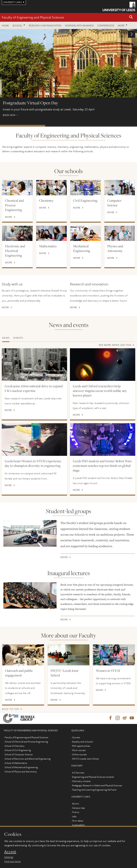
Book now (68, 74)
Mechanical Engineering (82, 248)
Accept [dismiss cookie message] (10, 852)
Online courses (79, 755)
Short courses (79, 750)
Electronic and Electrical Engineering (15, 251)
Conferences (106, 25)
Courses (76, 737)
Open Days (114, 126)
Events (18, 338)
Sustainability (79, 825)
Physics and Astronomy (115, 248)
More (121, 25)
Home (5, 25)
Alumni (76, 804)
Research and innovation (89, 284)
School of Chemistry (15, 746)
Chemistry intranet (81, 781)
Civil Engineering (85, 200)
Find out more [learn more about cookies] (12, 861)
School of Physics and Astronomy (21, 772)
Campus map (78, 808)
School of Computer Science (19, 755)
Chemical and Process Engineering (14, 205)
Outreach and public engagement (19, 673)
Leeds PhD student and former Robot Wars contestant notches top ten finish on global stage (102, 466)
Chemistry (46, 200)
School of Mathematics (16, 763)
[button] (131, 17)
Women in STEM (108, 671)
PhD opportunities (81, 746)
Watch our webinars (68, 126)
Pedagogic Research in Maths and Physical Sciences (97, 786)
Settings (9, 857)
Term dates (78, 821)
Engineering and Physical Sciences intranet (93, 777)
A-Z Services (78, 773)
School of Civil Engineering (18, 750)
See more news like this (115, 345)
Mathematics (48, 246)
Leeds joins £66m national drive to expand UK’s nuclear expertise (34, 388)
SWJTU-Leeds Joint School (64, 673)
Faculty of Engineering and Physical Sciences (33, 17)
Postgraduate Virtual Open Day (23, 126)
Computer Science (114, 203)
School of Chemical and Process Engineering (26, 742)
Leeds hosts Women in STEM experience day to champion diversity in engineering (33, 463)
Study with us (12, 284)
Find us (76, 812)
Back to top (11, 709)
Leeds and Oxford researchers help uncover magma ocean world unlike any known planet (100, 391)
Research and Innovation (45, 25)
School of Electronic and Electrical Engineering (28, 759)
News (6, 338)
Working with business (79, 25)
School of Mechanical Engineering (21, 767)
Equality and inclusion (83, 742)
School (17, 25)
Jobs (74, 817)
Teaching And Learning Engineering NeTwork (94, 790)
